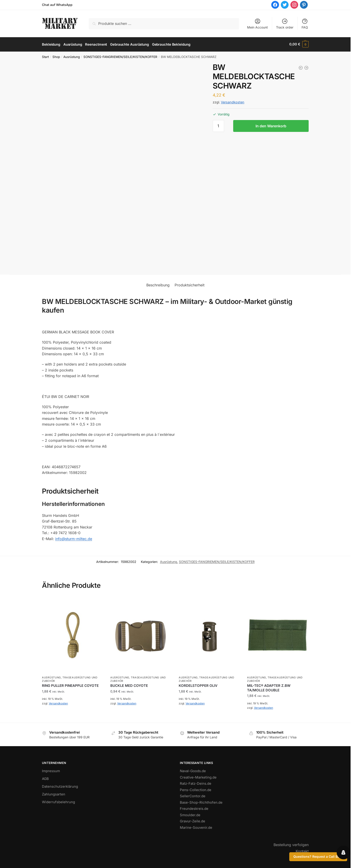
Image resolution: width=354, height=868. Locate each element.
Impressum (51, 770)
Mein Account (257, 24)
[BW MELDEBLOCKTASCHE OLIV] (301, 67)
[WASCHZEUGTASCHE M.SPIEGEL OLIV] (306, 67)
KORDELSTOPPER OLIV (198, 685)
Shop (56, 56)
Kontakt (302, 850)
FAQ (305, 24)
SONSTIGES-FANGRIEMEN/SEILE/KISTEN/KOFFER (120, 56)
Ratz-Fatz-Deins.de (196, 783)
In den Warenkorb (271, 125)
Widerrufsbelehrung (58, 801)
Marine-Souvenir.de (196, 827)
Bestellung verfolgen (291, 844)
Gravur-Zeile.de (193, 821)
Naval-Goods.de (193, 770)
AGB (45, 778)
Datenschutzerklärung (60, 786)
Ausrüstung (72, 56)
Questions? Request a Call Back (318, 856)
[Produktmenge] (218, 125)
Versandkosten (233, 102)
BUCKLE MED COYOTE (129, 685)
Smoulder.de (190, 814)
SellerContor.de (193, 796)
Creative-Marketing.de (198, 777)
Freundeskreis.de (194, 808)
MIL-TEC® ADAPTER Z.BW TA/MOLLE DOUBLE (269, 687)
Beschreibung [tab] (158, 285)
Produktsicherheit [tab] (190, 285)
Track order (285, 24)
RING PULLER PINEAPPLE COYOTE (70, 685)
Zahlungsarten (54, 794)
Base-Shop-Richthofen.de (201, 802)
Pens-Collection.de (196, 789)
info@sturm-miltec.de (74, 538)
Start (45, 56)
